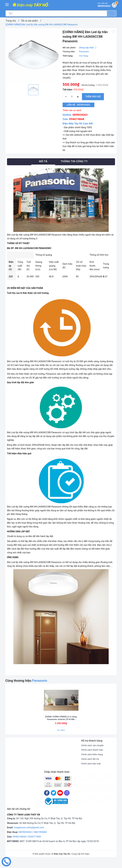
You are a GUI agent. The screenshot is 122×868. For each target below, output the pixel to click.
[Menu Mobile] (7, 4)
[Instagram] (67, 800)
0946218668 (77, 119)
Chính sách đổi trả (90, 767)
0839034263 (80, 115)
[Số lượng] (72, 97)
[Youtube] (60, 800)
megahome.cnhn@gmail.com (29, 835)
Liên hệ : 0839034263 (80, 105)
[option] (33, 56)
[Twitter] (53, 800)
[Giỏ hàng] (114, 5)
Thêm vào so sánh (72, 110)
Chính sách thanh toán (93, 758)
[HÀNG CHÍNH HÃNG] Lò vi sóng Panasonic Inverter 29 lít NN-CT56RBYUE (61, 726)
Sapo (87, 861)
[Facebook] (47, 800)
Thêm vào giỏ (93, 97)
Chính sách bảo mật (91, 771)
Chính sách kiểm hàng (92, 762)
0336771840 (34, 844)
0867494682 (41, 840)
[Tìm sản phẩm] (56, 13)
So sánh (61, 738)
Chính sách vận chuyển (93, 753)
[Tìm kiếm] (112, 13)
